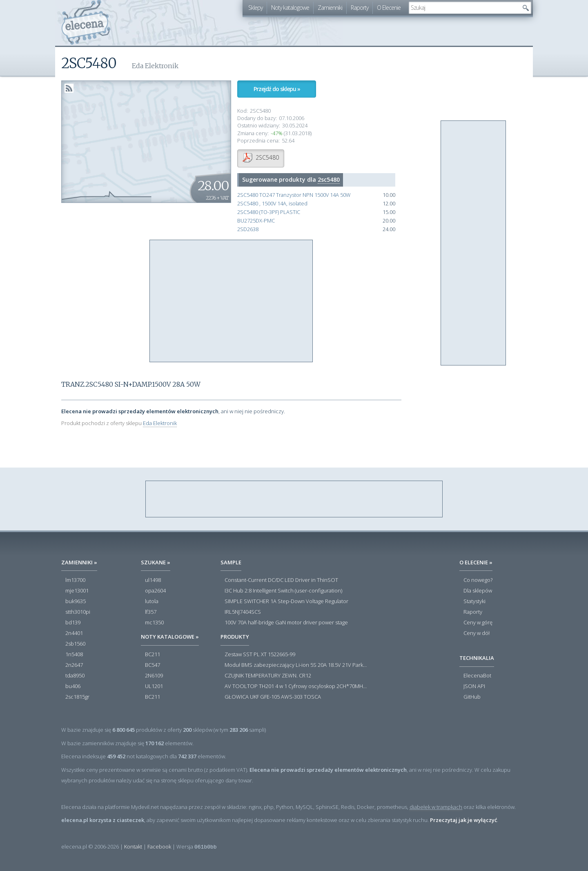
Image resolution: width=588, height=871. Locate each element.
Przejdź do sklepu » (277, 89)
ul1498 (153, 580)
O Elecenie (389, 8)
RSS (69, 88)
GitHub (472, 697)
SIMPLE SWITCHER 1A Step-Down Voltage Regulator (286, 601)
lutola (152, 601)
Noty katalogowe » (170, 637)
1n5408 (74, 655)
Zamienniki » (79, 562)
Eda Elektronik (160, 423)
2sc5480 (329, 179)
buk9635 (76, 601)
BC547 (153, 665)
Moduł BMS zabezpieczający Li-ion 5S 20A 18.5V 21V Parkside (296, 665)
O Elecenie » (476, 562)
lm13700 (75, 580)
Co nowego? (478, 580)
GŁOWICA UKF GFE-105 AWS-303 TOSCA (273, 697)
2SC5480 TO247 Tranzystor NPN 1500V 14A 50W (294, 195)
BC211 (153, 655)
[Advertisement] (232, 301)
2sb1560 (75, 644)
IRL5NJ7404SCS (243, 612)
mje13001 (77, 591)
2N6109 (154, 676)
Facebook (159, 846)
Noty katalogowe (290, 8)
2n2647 (74, 665)
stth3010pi (78, 612)
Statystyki (474, 601)
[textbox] (464, 8)
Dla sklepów (478, 591)
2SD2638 (248, 229)
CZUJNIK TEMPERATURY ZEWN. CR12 (268, 676)
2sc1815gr (77, 697)
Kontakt (133, 846)
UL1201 (154, 686)
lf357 (151, 612)
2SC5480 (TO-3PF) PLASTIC (269, 212)
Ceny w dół (477, 633)
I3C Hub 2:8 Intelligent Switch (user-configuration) (283, 591)
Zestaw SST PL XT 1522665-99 (260, 655)
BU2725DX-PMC (256, 221)
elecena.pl (86, 23)
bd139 (73, 623)
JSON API (474, 686)
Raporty (360, 8)
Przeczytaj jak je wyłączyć (463, 820)
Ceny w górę (478, 623)
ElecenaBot (477, 676)
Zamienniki (330, 8)
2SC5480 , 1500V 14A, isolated (272, 204)
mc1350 (154, 623)
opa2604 (155, 591)
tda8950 (75, 676)
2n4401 (74, 633)
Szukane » (156, 562)
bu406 (73, 686)
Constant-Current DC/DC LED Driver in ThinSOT (281, 580)
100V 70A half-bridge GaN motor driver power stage (286, 623)
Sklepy (255, 8)
